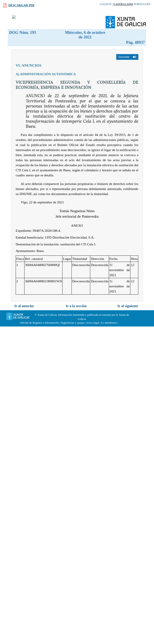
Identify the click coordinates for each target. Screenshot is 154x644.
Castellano (123, 4)
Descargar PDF (22, 5)
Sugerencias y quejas (72, 323)
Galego (106, 4)
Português (142, 4)
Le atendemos (109, 323)
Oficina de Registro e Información (39, 323)
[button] (127, 57)
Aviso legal (93, 323)
